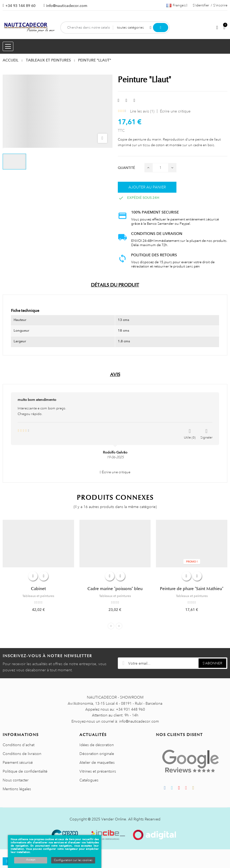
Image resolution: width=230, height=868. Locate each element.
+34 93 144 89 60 (20, 6)
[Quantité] (160, 168)
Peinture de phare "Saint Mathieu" (192, 589)
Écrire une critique (175, 111)
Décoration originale (97, 754)
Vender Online (114, 819)
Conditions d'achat (19, 745)
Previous (111, 626)
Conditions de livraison (22, 754)
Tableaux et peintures (38, 596)
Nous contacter (16, 780)
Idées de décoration (97, 745)
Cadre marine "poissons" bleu (115, 589)
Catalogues (89, 780)
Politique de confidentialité (25, 771)
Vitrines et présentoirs (98, 771)
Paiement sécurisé (18, 762)
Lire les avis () (142, 111)
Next (119, 626)
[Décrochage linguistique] (177, 5)
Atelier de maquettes (97, 762)
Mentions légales (17, 789)
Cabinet (38, 589)
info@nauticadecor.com (67, 6)
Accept (31, 860)
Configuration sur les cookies (73, 860)
